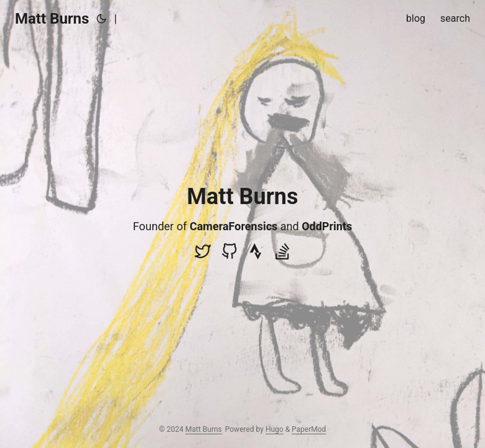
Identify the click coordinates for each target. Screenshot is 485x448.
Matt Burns (52, 19)
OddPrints (327, 226)
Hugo (275, 429)
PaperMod (309, 429)
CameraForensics (233, 226)
